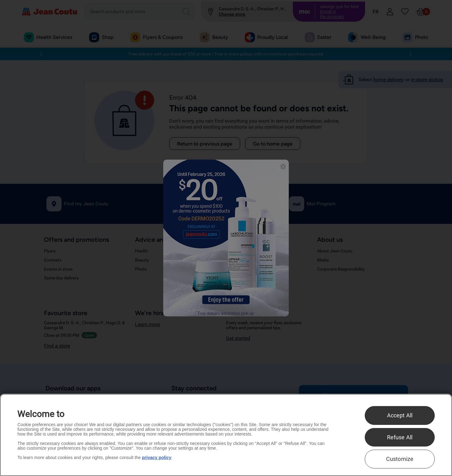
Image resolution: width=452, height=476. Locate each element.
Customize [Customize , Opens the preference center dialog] (400, 459)
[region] (226, 435)
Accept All (400, 415)
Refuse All (400, 437)
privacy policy (156, 457)
